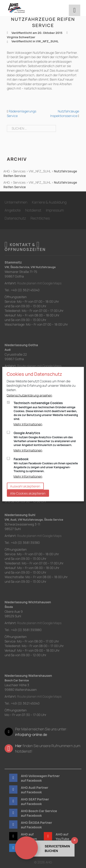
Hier (18, 746)
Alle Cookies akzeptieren (28, 493)
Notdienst (33, 210)
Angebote (13, 210)
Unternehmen (16, 202)
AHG (7, 171)
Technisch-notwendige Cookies (46, 411)
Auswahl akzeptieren (25, 486)
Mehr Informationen (28, 424)
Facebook (46, 465)
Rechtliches (40, 218)
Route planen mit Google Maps (39, 283)
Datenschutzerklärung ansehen (29, 395)
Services (19, 171)
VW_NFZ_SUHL (47, 41)
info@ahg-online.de (31, 735)
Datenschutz (15, 218)
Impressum (55, 210)
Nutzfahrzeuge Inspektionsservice (65, 113)
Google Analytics (46, 439)
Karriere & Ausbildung (49, 202)
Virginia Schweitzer (21, 37)
